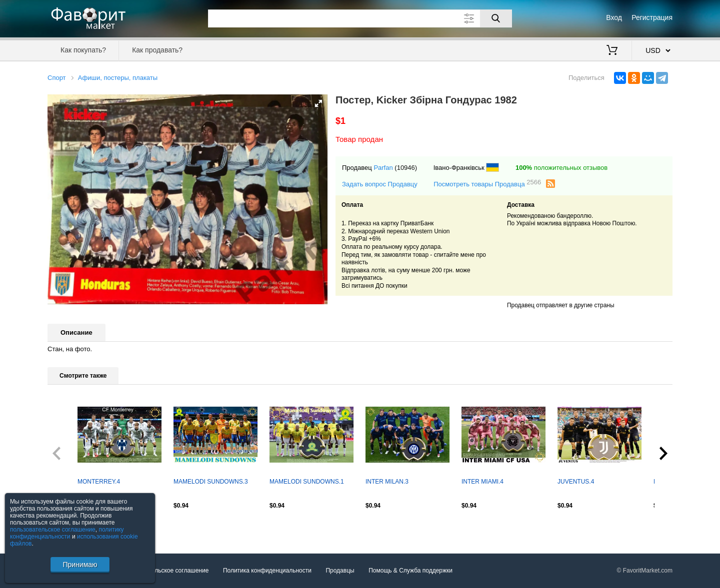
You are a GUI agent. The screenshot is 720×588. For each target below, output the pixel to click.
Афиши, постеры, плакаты (118, 78)
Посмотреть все (69, 527)
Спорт (57, 78)
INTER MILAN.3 (387, 482)
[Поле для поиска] (360, 18)
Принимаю (80, 565)
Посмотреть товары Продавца (487, 184)
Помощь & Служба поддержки (410, 571)
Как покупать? (83, 50)
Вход (614, 17)
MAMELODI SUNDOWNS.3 (211, 482)
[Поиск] (496, 18)
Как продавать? (157, 50)
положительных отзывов (561, 168)
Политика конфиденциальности (267, 571)
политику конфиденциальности (67, 533)
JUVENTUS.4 (576, 482)
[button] (318, 103)
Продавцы (340, 571)
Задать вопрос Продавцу (380, 184)
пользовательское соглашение (53, 530)
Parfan (383, 168)
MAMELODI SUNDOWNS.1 (307, 482)
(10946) (406, 168)
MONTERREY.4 (99, 482)
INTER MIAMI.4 (482, 482)
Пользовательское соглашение (166, 571)
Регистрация (652, 17)
